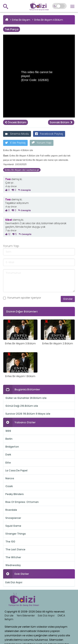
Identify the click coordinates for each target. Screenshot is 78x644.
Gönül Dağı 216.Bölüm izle (22, 406)
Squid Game (13, 526)
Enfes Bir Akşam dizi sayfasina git (22, 170)
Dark (8, 455)
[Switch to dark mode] (59, 6)
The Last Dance (15, 549)
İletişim (9, 619)
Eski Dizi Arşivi (14, 582)
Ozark (9, 486)
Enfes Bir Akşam (21, 20)
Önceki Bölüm (15, 122)
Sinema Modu (17, 134)
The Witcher (13, 557)
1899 (8, 431)
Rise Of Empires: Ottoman (22, 502)
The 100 (10, 542)
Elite (8, 463)
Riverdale (11, 510)
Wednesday (13, 565)
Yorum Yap (42, 143)
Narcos (10, 478)
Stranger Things (16, 534)
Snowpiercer (13, 518)
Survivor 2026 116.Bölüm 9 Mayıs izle (28, 414)
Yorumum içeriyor (22, 298)
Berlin (9, 439)
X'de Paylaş (15, 143)
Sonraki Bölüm (61, 122)
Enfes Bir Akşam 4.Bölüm (49, 20)
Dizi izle (9, 616)
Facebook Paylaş (49, 134)
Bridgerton (12, 447)
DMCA (61, 616)
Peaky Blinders (15, 494)
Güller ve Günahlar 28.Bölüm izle (26, 398)
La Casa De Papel (16, 470)
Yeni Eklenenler (26, 616)
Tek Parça (12, 29)
